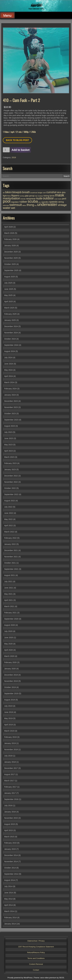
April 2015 (9, 830)
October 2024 (10, 339)
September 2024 (11, 345)
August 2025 (10, 277)
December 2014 (11, 855)
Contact (36, 970)
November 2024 (11, 333)
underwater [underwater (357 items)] (47, 204)
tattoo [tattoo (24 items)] (24, 205)
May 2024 (8, 370)
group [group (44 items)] (32, 196)
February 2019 (10, 737)
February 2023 (10, 463)
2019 (14, 157)
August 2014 (10, 880)
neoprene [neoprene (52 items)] (31, 199)
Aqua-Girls (36, 5)
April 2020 (9, 650)
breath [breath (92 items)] (26, 192)
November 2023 (11, 407)
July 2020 (8, 631)
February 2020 (10, 662)
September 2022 (11, 494)
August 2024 (10, 351)
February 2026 (10, 239)
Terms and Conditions (36, 958)
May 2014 (8, 899)
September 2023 (11, 420)
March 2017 (9, 781)
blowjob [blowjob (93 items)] (17, 192)
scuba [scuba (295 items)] (33, 201)
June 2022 (9, 513)
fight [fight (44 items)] (5, 196)
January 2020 (10, 669)
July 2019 (8, 706)
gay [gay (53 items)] (27, 196)
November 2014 (11, 862)
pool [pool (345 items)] (7, 201)
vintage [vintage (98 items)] (62, 205)
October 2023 (10, 414)
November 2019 (11, 681)
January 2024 (10, 395)
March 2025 (9, 308)
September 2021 (11, 569)
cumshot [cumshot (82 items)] (51, 192)
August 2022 (10, 501)
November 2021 (11, 557)
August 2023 (10, 426)
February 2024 (10, 389)
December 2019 (11, 675)
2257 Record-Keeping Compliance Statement (36, 947)
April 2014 (9, 905)
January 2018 (10, 762)
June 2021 (9, 588)
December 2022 (11, 476)
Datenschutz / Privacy (36, 941)
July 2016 (8, 806)
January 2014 (10, 924)
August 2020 (10, 625)
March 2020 (9, 656)
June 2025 (9, 289)
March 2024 (9, 382)
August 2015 (10, 824)
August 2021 (10, 575)
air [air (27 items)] (4, 193)
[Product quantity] (6, 150)
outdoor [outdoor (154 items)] (48, 198)
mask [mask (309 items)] (59, 195)
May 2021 (8, 594)
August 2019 (10, 700)
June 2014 (9, 893)
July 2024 (8, 358)
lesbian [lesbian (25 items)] (41, 196)
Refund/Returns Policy (36, 952)
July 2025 (8, 283)
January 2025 (10, 320)
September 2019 (11, 694)
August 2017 (10, 774)
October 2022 (10, 488)
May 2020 (8, 644)
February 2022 (10, 538)
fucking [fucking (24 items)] (22, 196)
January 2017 (10, 793)
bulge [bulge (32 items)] (40, 193)
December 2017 (11, 768)
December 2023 (11, 401)
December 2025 (11, 252)
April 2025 (9, 302)
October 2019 (10, 687)
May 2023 (8, 445)
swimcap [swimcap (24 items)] (6, 205)
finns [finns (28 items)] (9, 196)
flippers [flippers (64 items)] (15, 196)
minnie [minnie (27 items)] (23, 199)
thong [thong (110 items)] (30, 205)
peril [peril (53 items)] (64, 199)
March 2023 (9, 457)
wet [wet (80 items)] (13, 208)
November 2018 (11, 750)
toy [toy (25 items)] (36, 205)
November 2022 (11, 482)
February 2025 (10, 314)
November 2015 (11, 818)
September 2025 (11, 270)
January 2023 (10, 470)
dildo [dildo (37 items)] (64, 192)
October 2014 (10, 868)
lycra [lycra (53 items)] (52, 196)
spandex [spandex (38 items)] (45, 202)
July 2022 (8, 507)
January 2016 (10, 812)
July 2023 (8, 432)
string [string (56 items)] (61, 202)
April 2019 (9, 725)
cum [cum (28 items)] (44, 193)
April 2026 (9, 227)
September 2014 (11, 874)
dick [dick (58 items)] (59, 192)
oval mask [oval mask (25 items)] (58, 199)
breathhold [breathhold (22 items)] (34, 193)
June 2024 (9, 364)
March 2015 (9, 837)
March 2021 (9, 606)
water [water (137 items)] (7, 208)
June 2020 (9, 638)
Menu (7, 15)
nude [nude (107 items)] (39, 198)
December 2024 (11, 326)
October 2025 (10, 264)
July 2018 (8, 756)
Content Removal (36, 964)
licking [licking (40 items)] (46, 196)
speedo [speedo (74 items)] (53, 202)
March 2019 (9, 731)
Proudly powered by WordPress (20, 978)
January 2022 (10, 544)
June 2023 (9, 438)
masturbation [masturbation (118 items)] (12, 198)
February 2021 (10, 613)
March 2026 (9, 233)
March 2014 (9, 911)
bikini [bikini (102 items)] (8, 192)
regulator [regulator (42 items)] (15, 202)
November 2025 (11, 258)
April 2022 (9, 526)
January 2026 (10, 246)
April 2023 (9, 451)
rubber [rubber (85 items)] (23, 202)
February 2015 (10, 843)
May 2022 (8, 519)
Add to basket (21, 150)
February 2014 (10, 918)
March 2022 (9, 532)
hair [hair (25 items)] (36, 196)
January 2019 (10, 743)
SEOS (62, 978)
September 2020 (11, 619)
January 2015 (10, 849)
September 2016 (11, 799)
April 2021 (9, 600)
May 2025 (8, 295)
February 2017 (10, 787)
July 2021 (8, 582)
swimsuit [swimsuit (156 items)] (16, 205)
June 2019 (9, 712)
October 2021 (10, 563)
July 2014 (8, 886)
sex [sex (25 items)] (40, 202)
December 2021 (11, 550)
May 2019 (8, 718)
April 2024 (9, 376)
